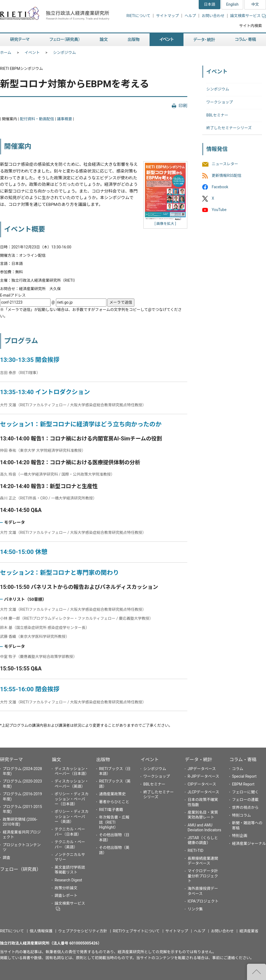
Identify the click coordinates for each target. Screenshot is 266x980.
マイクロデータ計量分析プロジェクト (203, 876)
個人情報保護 (41, 931)
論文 (56, 760)
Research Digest (68, 880)
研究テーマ (11, 760)
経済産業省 (249, 931)
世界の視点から (245, 807)
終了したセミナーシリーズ (229, 128)
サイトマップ (167, 16)
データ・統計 (199, 760)
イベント (32, 53)
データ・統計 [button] (204, 40)
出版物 (103, 760)
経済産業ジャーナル (249, 843)
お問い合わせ (213, 16)
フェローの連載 (245, 800)
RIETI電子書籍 (111, 810)
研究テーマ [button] (20, 40)
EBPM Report (243, 784)
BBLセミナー (217, 115)
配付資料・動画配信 (37, 119)
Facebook (220, 187)
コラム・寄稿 (243, 760)
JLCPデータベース (203, 792)
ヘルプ (190, 16)
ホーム (6, 53)
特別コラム (242, 815)
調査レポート (66, 895)
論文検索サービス (248, 16)
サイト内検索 (251, 26)
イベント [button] (167, 40)
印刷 (183, 106)
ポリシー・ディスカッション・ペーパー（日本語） (72, 799)
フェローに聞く (245, 792)
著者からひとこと (114, 802)
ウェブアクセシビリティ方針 (83, 931)
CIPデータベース (202, 784)
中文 (255, 4)
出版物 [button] (134, 40)
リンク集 (195, 909)
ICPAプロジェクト (203, 901)
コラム (238, 769)
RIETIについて (138, 16)
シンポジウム (65, 53)
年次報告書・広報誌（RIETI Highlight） (114, 822)
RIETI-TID (195, 851)
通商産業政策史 (112, 794)
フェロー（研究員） (20, 869)
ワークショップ (220, 102)
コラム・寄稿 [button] (246, 40)
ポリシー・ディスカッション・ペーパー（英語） (72, 816)
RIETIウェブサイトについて (136, 931)
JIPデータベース (202, 769)
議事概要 (65, 119)
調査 (7, 858)
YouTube (219, 210)
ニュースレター (225, 164)
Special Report (244, 776)
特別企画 (240, 836)
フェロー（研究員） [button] (65, 40)
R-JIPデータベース (203, 776)
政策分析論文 (66, 888)
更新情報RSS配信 (227, 176)
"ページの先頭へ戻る (256, 972)
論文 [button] (104, 40)
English (232, 4)
